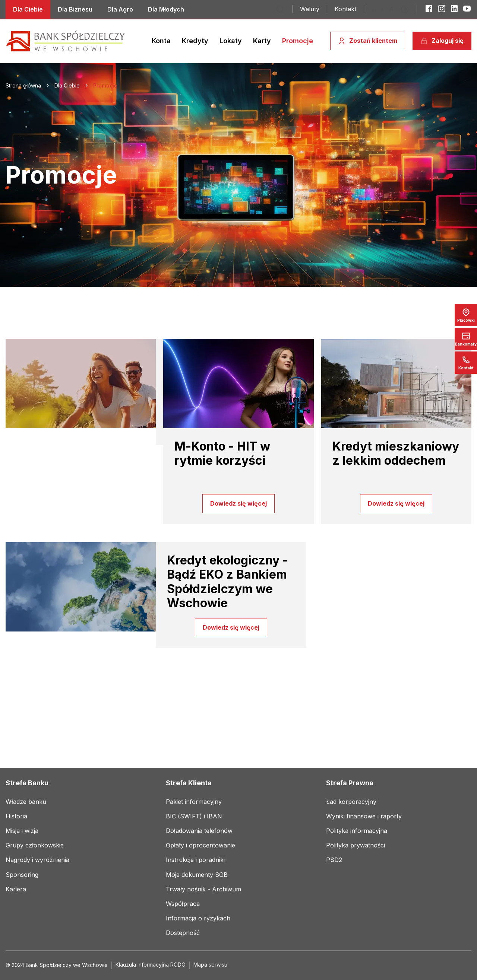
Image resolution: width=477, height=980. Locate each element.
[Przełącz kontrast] (407, 9)
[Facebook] (429, 9)
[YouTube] (467, 9)
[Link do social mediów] (28, 9)
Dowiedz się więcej (238, 503)
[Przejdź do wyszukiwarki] (280, 9)
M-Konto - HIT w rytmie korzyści (222, 454)
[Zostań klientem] (368, 41)
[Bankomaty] (466, 339)
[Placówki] (466, 315)
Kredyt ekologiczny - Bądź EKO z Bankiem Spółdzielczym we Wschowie (228, 582)
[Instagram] (442, 9)
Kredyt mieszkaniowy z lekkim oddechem (396, 454)
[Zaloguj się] (442, 41)
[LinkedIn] (454, 9)
